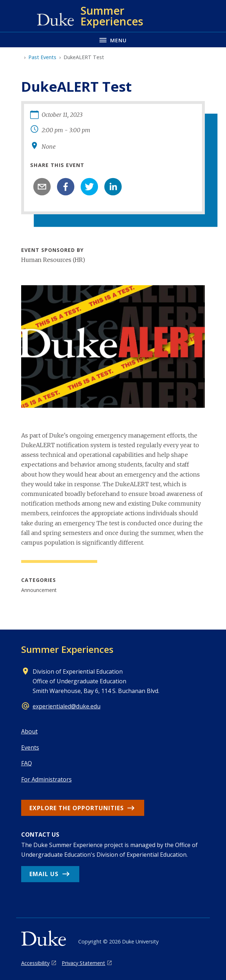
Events (30, 747)
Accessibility (35, 963)
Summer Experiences (67, 649)
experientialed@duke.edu (67, 706)
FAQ (27, 763)
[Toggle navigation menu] (113, 40)
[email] (42, 187)
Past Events (42, 57)
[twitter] (89, 187)
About (29, 731)
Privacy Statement (83, 963)
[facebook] (66, 187)
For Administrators (46, 779)
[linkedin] (113, 187)
